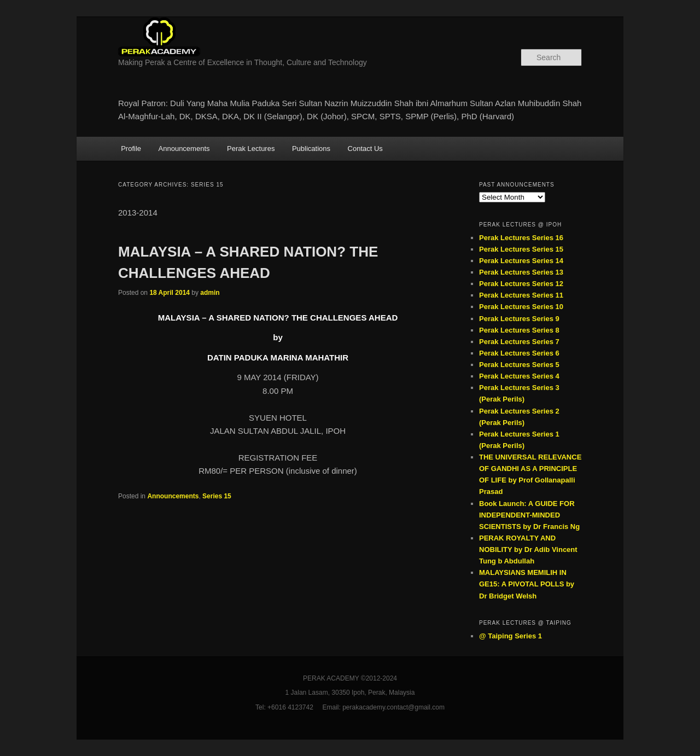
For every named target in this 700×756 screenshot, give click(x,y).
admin (210, 293)
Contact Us (365, 149)
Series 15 (217, 496)
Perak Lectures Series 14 (521, 261)
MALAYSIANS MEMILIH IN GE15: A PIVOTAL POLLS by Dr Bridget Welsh (527, 584)
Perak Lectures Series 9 (519, 319)
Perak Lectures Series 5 (519, 365)
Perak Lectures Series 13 (521, 272)
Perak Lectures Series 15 (521, 249)
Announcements (184, 149)
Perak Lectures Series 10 (521, 307)
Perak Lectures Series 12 (521, 284)
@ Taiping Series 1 (511, 636)
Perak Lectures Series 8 (519, 330)
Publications (311, 149)
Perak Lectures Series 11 (521, 295)
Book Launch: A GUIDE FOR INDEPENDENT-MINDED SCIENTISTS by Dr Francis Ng (529, 515)
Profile (131, 149)
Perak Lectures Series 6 (519, 353)
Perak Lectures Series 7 (519, 342)
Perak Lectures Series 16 (521, 238)
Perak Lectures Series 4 (519, 376)
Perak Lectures (251, 149)
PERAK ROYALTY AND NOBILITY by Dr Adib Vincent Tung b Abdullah (528, 549)
